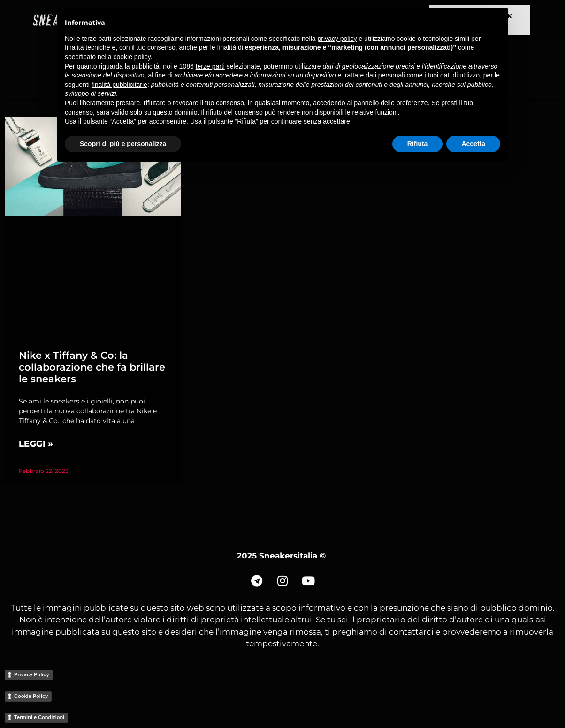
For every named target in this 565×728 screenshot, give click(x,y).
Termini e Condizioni (39, 717)
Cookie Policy (31, 696)
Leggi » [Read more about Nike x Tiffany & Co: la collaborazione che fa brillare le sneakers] (36, 444)
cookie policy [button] (132, 57)
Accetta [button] (473, 144)
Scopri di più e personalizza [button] (123, 144)
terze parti (210, 66)
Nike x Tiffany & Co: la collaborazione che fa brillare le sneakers (92, 367)
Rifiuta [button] (418, 144)
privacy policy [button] (337, 39)
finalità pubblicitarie (119, 85)
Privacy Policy (32, 674)
